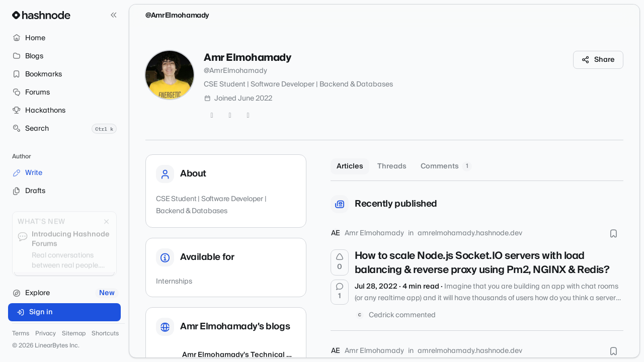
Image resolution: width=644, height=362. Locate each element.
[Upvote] (340, 262)
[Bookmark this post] (613, 233)
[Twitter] (212, 116)
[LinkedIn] (248, 116)
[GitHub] (230, 116)
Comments (446, 166)
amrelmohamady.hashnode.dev (470, 233)
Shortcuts (105, 334)
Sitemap (74, 334)
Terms (21, 334)
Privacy (46, 334)
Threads (392, 166)
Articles (350, 166)
